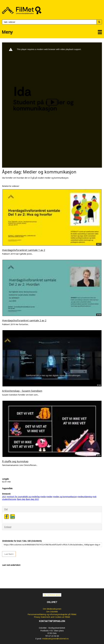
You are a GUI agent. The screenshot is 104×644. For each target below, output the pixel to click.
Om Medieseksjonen (52, 609)
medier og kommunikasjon (65, 497)
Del (6, 509)
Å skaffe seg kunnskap (15, 461)
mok (94, 497)
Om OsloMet (52, 612)
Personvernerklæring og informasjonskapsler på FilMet (52, 614)
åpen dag (21, 499)
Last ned (9, 554)
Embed (8, 527)
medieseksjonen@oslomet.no (55, 639)
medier (49, 497)
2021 (4, 497)
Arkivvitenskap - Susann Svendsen (22, 391)
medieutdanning (85, 497)
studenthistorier (9, 499)
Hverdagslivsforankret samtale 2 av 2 (24, 320)
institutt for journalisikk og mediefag (23, 497)
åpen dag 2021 (32, 499)
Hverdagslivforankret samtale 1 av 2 (24, 250)
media (43, 497)
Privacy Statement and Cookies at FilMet (52, 617)
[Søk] (49, 22)
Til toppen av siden (52, 595)
